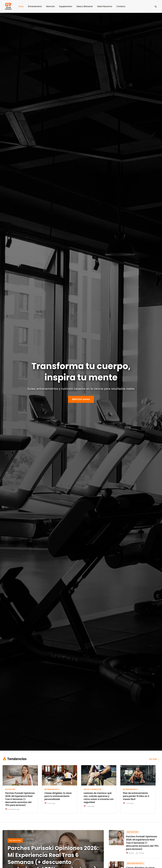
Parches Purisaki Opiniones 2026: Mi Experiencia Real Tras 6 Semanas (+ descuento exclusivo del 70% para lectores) (20, 799)
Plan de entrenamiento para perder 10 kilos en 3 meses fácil (136, 796)
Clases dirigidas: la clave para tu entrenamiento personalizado (58, 796)
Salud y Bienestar (85, 6)
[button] (156, 6)
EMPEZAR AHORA (81, 399)
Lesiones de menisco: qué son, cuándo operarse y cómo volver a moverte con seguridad (99, 798)
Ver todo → (154, 759)
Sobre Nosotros (105, 6)
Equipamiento (66, 6)
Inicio (21, 6)
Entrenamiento (35, 6)
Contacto (121, 6)
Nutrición (50, 6)
